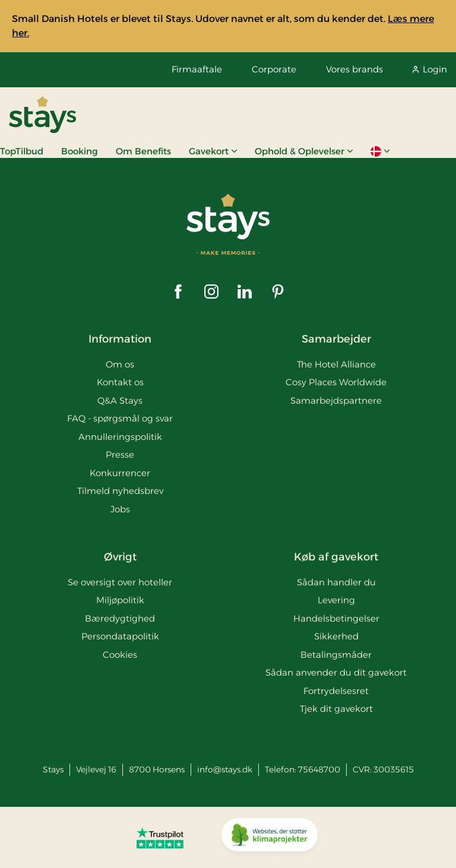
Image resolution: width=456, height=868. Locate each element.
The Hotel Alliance (336, 364)
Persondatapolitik (120, 636)
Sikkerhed (336, 636)
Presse (120, 454)
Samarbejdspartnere (336, 400)
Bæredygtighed (120, 618)
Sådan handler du (336, 582)
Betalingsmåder (336, 655)
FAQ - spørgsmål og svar (120, 418)
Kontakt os (120, 382)
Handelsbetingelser (336, 618)
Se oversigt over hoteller (120, 582)
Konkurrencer (120, 473)
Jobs (120, 509)
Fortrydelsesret (336, 691)
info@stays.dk (225, 769)
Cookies (120, 655)
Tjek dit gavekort (336, 709)
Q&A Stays (120, 400)
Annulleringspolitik (120, 437)
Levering (336, 600)
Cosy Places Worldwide (336, 382)
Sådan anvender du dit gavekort (336, 672)
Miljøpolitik (120, 600)
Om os (120, 364)
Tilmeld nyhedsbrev (120, 491)
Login (430, 69)
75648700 (319, 769)
